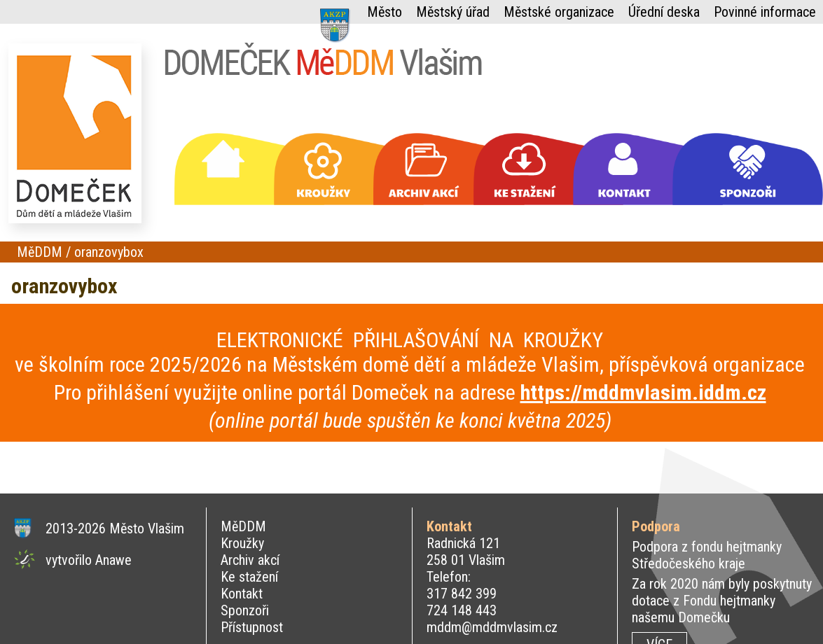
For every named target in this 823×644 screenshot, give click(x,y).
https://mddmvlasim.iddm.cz (643, 392)
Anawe (113, 560)
